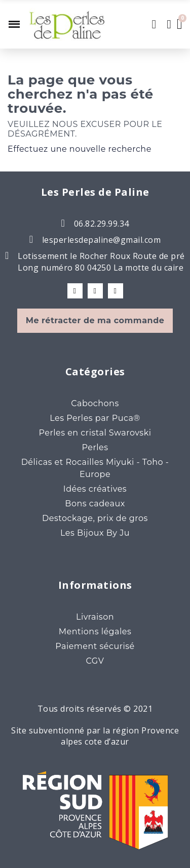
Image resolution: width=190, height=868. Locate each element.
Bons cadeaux (95, 504)
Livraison (95, 617)
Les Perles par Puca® (95, 418)
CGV (95, 661)
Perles (95, 447)
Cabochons (95, 403)
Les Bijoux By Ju (95, 533)
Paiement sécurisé (95, 646)
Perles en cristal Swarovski (95, 433)
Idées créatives (95, 489)
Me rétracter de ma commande (95, 320)
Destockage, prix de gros (95, 518)
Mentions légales (95, 632)
